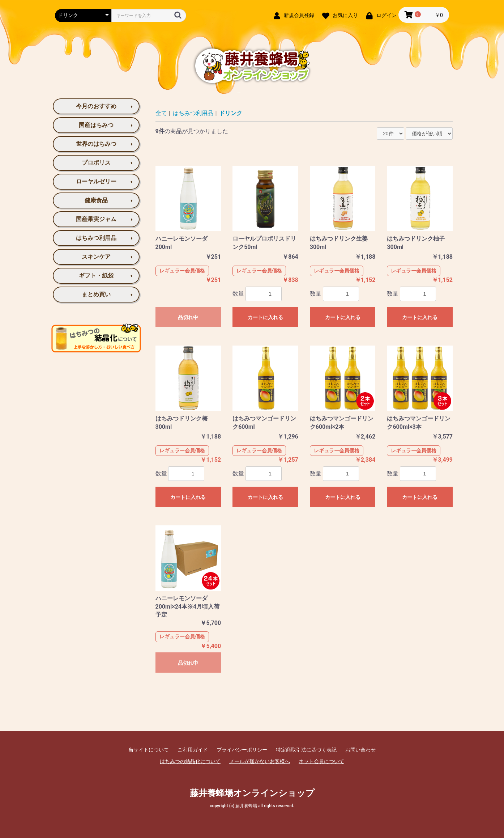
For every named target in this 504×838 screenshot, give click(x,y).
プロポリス (96, 163)
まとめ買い (96, 294)
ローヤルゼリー (96, 181)
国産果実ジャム (96, 219)
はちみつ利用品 (96, 238)
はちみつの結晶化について (190, 761)
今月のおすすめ (96, 106)
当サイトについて (149, 750)
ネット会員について (321, 761)
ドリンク (231, 113)
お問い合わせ (360, 750)
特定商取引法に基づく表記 (306, 750)
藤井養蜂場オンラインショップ (252, 793)
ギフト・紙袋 (96, 276)
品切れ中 (188, 317)
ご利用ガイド (193, 750)
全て (161, 113)
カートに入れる (265, 317)
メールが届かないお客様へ (260, 761)
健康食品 (96, 200)
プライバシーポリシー (242, 750)
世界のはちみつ (96, 144)
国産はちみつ (96, 125)
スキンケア (96, 257)
